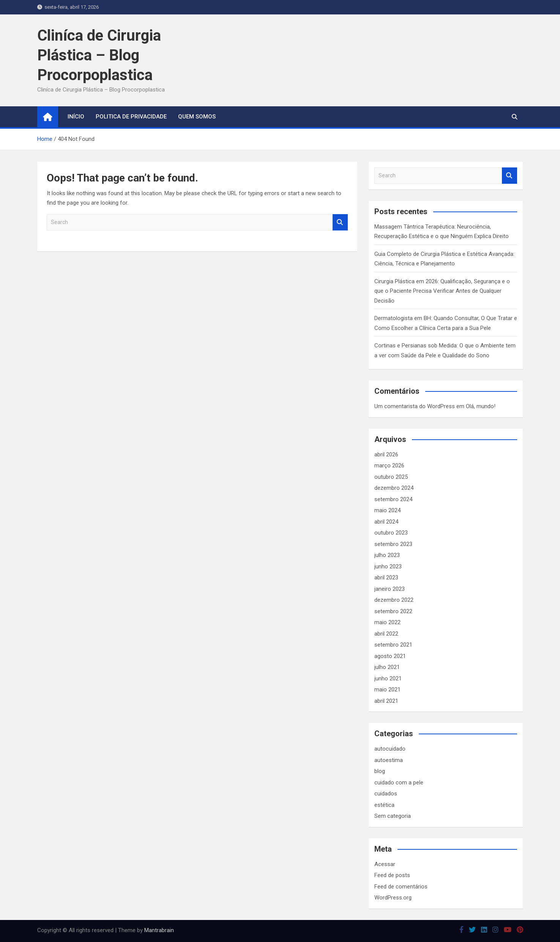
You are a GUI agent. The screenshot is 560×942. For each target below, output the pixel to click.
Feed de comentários (401, 887)
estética (384, 805)
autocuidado (390, 749)
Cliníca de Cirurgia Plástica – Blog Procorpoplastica (99, 55)
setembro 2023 (393, 544)
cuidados (386, 794)
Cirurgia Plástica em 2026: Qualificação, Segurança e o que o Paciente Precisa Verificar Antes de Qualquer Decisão (442, 291)
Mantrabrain (159, 930)
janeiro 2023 (390, 589)
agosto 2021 (390, 656)
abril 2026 (386, 454)
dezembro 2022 (394, 600)
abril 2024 (386, 522)
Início (76, 117)
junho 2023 (388, 566)
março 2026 (389, 465)
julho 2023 (387, 555)
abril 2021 (386, 701)
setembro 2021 (393, 645)
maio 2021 (387, 690)
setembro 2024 (393, 499)
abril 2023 (386, 578)
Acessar (385, 864)
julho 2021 (387, 667)
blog (380, 771)
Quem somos (197, 117)
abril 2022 (386, 634)
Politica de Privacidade (131, 117)
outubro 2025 (391, 477)
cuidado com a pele (399, 783)
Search (340, 222)
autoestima (389, 760)
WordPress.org (393, 898)
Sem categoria (393, 816)
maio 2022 (387, 622)
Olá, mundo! (481, 406)
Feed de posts (392, 875)
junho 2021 (388, 678)
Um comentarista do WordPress (415, 406)
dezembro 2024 (394, 488)
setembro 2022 (393, 611)
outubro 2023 (391, 533)
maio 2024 (387, 510)
